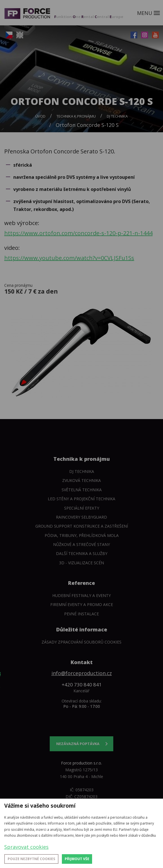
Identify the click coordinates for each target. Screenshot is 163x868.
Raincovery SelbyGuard (81, 517)
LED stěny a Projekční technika (81, 499)
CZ (9, 35)
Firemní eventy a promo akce (82, 604)
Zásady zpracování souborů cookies (81, 642)
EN (20, 35)
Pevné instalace (81, 614)
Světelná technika (82, 490)
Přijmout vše (77, 859)
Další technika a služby (82, 553)
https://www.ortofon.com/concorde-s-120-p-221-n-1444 (78, 233)
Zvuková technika (81, 480)
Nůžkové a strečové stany (81, 544)
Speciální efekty (82, 508)
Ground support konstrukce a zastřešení (82, 526)
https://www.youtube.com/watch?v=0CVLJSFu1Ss (69, 258)
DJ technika (117, 116)
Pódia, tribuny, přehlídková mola (82, 535)
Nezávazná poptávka (78, 744)
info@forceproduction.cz (82, 673)
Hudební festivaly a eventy (81, 595)
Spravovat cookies (26, 847)
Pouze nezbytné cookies (31, 859)
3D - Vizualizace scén (81, 563)
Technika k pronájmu (76, 116)
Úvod (40, 116)
